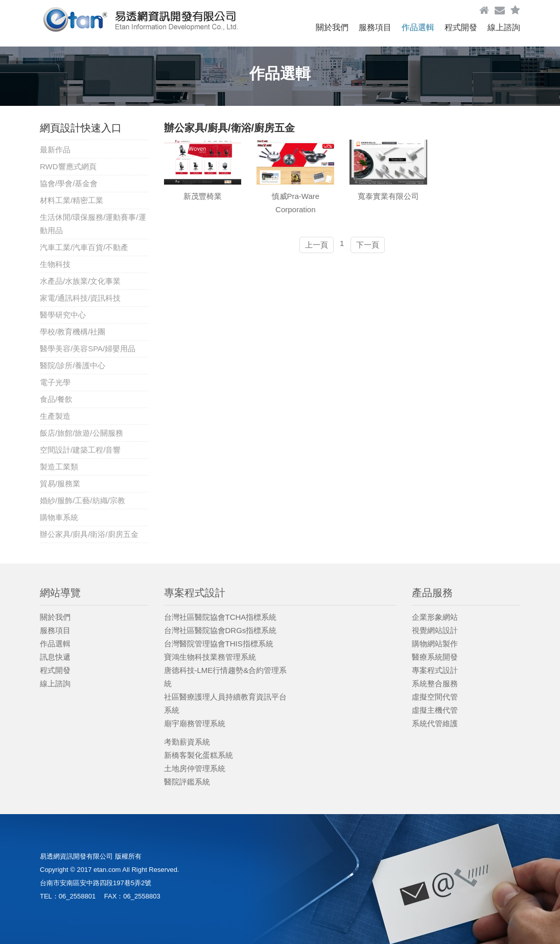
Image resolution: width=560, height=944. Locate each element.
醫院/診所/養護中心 (73, 365)
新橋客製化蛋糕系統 (199, 755)
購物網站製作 (435, 644)
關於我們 (332, 27)
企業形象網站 (435, 617)
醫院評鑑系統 (187, 782)
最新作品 (55, 150)
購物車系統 (59, 517)
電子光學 (55, 382)
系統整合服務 (435, 683)
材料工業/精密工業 (72, 200)
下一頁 (368, 245)
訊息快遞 (55, 657)
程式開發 (461, 27)
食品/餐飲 (56, 399)
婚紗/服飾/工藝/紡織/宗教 (83, 500)
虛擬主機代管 (435, 710)
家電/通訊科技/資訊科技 (80, 298)
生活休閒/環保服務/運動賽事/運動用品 (93, 224)
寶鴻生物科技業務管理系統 (210, 657)
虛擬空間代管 (435, 697)
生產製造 (55, 416)
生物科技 (55, 264)
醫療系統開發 (435, 657)
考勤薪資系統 (187, 742)
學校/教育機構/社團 (73, 332)
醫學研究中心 (63, 315)
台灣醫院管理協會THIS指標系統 (219, 644)
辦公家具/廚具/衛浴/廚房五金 (89, 534)
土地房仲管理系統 (195, 768)
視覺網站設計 (435, 630)
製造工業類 (59, 467)
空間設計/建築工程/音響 (80, 450)
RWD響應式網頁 (68, 166)
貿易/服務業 (60, 484)
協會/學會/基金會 (69, 183)
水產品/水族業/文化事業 (80, 281)
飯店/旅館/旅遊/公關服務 (81, 433)
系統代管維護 (435, 723)
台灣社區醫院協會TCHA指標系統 (220, 617)
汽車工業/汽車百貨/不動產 (84, 247)
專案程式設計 (435, 670)
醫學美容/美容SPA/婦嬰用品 (88, 349)
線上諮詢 (504, 27)
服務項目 (375, 27)
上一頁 (317, 245)
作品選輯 (418, 27)
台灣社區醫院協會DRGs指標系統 (220, 630)
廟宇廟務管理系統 (195, 723)
